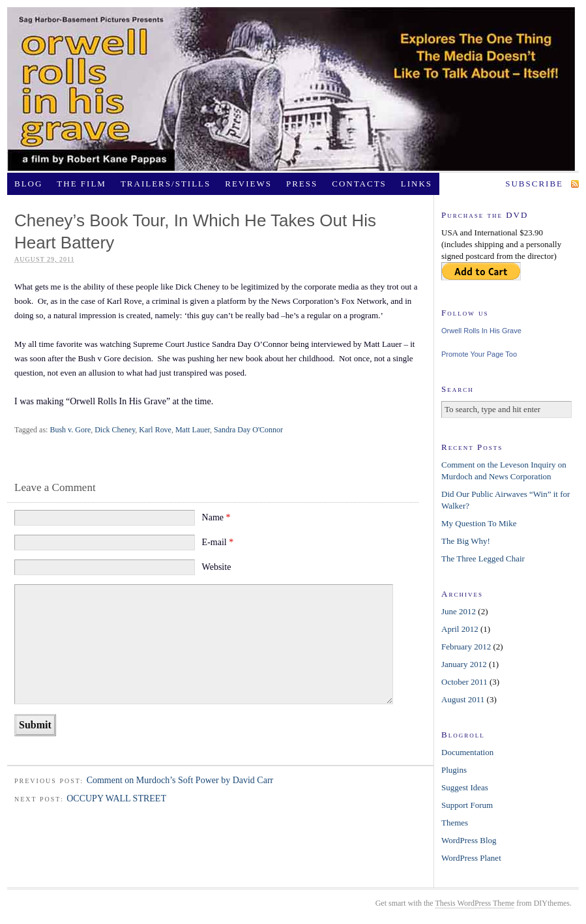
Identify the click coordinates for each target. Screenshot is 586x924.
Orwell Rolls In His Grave (481, 331)
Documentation (467, 752)
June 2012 (459, 611)
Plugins (454, 770)
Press (302, 184)
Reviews (248, 184)
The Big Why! (466, 541)
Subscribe (534, 184)
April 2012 (460, 629)
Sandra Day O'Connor (248, 430)
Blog (28, 184)
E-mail (218, 542)
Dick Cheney (115, 430)
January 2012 (464, 664)
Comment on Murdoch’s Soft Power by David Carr (180, 780)
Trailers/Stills (166, 184)
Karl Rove (155, 430)
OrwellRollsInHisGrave (291, 89)
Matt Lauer (193, 430)
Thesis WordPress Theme (475, 903)
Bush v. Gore (70, 430)
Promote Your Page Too (479, 354)
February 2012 (466, 647)
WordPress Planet (471, 858)
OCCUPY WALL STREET (116, 798)
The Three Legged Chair (483, 559)
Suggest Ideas (465, 787)
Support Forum (467, 805)
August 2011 (463, 699)
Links (417, 184)
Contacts (359, 184)
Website (217, 567)
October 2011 (464, 682)
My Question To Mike (479, 523)
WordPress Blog (469, 840)
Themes (455, 823)
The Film (81, 184)
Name (216, 517)
